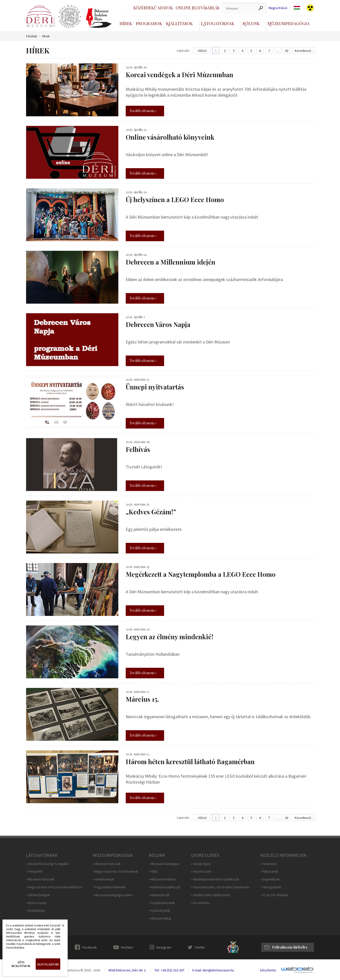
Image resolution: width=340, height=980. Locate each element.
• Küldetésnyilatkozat (165, 887)
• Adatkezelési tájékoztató (211, 895)
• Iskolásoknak (103, 879)
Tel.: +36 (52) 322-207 (169, 970)
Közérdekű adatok (153, 8)
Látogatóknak (218, 23)
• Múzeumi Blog (160, 918)
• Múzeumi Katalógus (164, 864)
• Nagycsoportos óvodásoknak (116, 871)
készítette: (268, 970)
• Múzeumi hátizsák (40, 879)
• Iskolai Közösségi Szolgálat (47, 864)
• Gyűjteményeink (162, 903)
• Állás (153, 871)
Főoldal (31, 36)
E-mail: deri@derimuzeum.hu (213, 970)
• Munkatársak (159, 895)
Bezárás (61, 927)
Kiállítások (179, 23)
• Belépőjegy (36, 911)
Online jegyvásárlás (198, 8)
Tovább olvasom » (143, 111)
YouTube (127, 947)
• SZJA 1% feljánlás (274, 895)
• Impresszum (201, 871)
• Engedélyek (270, 879)
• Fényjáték (34, 871)
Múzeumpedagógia (288, 23)
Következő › (304, 51)
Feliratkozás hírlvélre (290, 947)
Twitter (200, 947)
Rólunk (251, 23)
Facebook (90, 947)
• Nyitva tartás (36, 903)
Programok (149, 23)
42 (287, 51)
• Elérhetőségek (38, 895)
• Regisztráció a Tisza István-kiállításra (54, 887)
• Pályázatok (269, 871)
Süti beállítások (21, 964)
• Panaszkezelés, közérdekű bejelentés (220, 887)
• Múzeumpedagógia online (113, 895)
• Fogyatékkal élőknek (109, 887)
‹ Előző (202, 51)
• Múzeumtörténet (162, 879)
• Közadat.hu (200, 903)
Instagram (164, 947)
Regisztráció (278, 8)
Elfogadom (48, 964)
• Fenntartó (269, 864)
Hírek (126, 23)
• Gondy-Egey (201, 864)
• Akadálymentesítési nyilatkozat (215, 879)
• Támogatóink (271, 887)
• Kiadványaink (159, 911)
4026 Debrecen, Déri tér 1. (127, 970)
